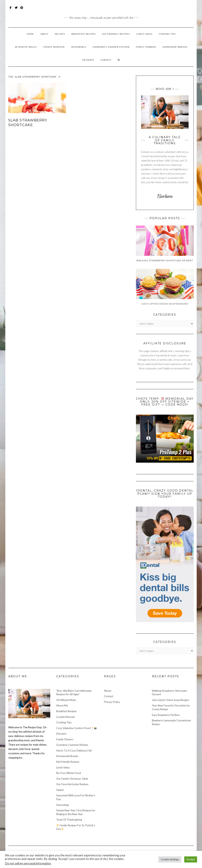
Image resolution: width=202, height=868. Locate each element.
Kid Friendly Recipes (116, 34)
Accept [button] (191, 859)
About (44, 34)
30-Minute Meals (26, 47)
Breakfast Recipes (84, 34)
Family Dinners (146, 47)
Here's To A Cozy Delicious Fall (74, 751)
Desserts (88, 60)
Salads (60, 790)
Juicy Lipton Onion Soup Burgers (171, 700)
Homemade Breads (175, 47)
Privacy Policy (112, 702)
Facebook (11, 10)
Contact (106, 60)
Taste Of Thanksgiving (69, 820)
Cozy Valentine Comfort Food (77, 728)
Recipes (60, 34)
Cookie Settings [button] (170, 859)
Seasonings (79, 47)
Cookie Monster (54, 47)
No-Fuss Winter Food (69, 773)
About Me (62, 705)
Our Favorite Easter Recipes (72, 784)
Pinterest (22, 10)
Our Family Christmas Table (72, 779)
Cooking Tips (167, 34)
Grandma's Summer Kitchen (72, 745)
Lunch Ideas (144, 34)
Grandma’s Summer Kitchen (111, 47)
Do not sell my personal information (28, 863)
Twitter (16, 10)
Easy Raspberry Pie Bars (166, 715)
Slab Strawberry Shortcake (28, 122)
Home (30, 34)
